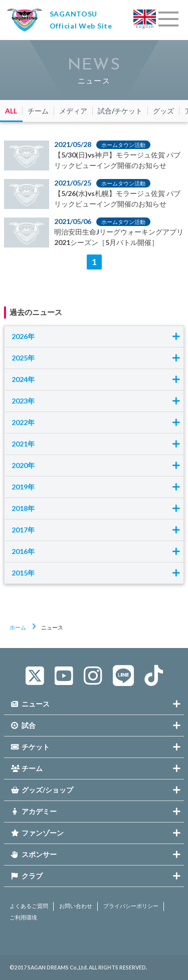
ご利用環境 (23, 917)
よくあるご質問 (29, 906)
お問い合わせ (76, 906)
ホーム (18, 627)
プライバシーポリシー (131, 906)
